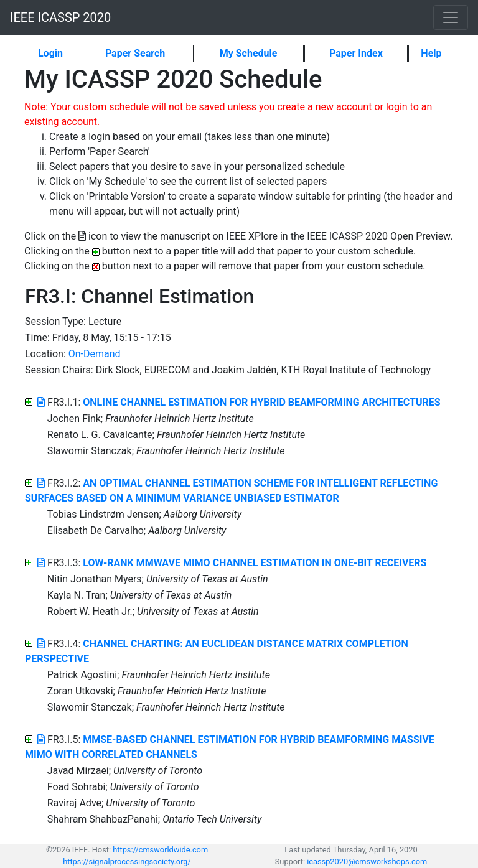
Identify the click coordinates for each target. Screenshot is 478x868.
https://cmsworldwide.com (160, 850)
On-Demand (95, 354)
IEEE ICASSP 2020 (60, 17)
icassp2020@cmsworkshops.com (367, 861)
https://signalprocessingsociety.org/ (127, 861)
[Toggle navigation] (451, 17)
